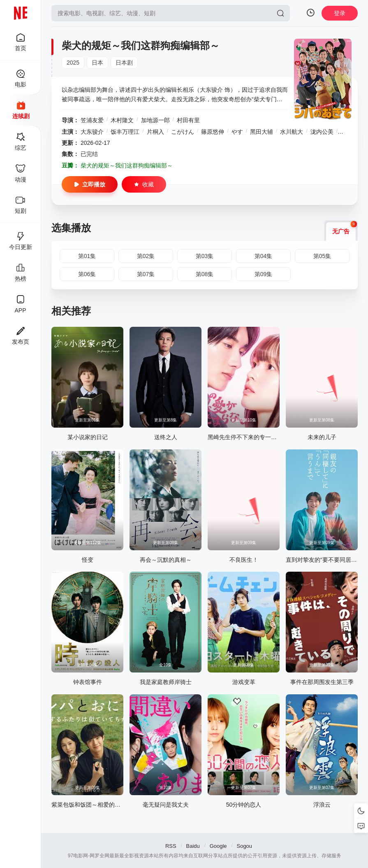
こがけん (183, 132)
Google (218, 846)
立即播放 (90, 184)
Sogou (244, 846)
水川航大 (292, 132)
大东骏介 (92, 132)
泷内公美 (322, 132)
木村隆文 (122, 120)
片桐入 (155, 132)
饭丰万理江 (125, 132)
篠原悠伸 (213, 132)
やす (237, 132)
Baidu (193, 846)
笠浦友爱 (92, 120)
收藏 (144, 184)
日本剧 (124, 63)
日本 (97, 63)
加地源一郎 (155, 120)
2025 (73, 63)
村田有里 (188, 120)
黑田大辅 (262, 132)
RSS (171, 846)
